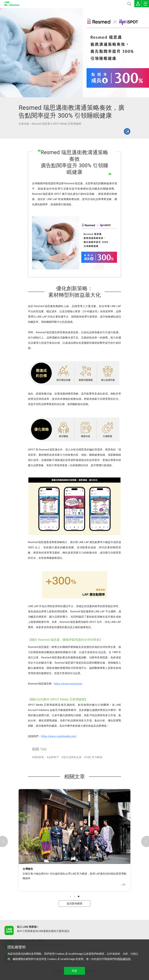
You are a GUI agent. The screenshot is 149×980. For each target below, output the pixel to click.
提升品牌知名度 (72, 757)
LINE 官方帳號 (94, 757)
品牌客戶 (54, 757)
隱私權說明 (124, 959)
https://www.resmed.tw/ (68, 684)
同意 (74, 971)
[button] (70, 896)
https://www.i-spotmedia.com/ (59, 736)
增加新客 (39, 757)
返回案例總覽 (74, 903)
